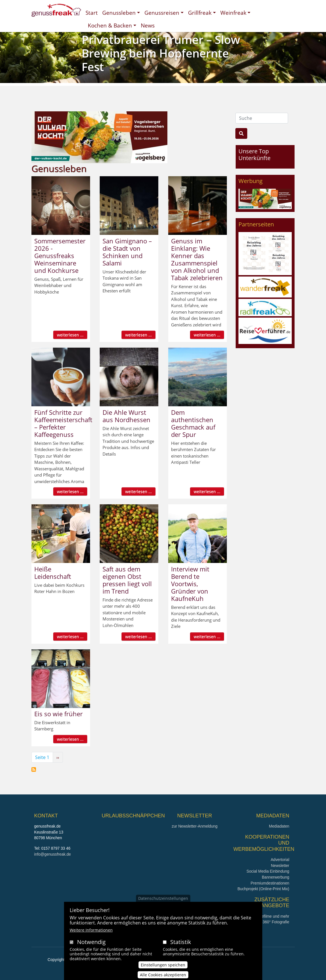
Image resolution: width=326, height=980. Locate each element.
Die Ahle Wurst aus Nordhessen (126, 416)
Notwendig (91, 944)
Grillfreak (200, 13)
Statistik (181, 944)
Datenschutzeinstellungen (163, 901)
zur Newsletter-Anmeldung (194, 826)
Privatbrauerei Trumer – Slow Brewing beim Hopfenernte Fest (161, 53)
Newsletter (280, 866)
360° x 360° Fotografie (270, 922)
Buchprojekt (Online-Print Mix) (263, 889)
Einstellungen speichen (163, 967)
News (148, 25)
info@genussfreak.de (53, 854)
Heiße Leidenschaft (53, 573)
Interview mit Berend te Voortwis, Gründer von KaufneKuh (190, 584)
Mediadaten (279, 826)
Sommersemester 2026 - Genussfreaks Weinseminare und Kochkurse (60, 256)
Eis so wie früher (58, 714)
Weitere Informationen (91, 932)
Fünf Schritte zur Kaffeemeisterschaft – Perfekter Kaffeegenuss (63, 423)
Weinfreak (233, 13)
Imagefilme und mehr (271, 916)
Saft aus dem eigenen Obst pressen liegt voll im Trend (127, 580)
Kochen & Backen (110, 25)
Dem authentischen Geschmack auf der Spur (193, 423)
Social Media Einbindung (268, 871)
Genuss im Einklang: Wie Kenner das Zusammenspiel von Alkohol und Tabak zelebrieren (197, 259)
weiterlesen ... (70, 335)
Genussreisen (162, 13)
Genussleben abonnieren (34, 769)
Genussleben (119, 13)
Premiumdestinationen (270, 883)
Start (92, 13)
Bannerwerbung (275, 877)
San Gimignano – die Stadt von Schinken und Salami (127, 252)
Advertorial (280, 860)
